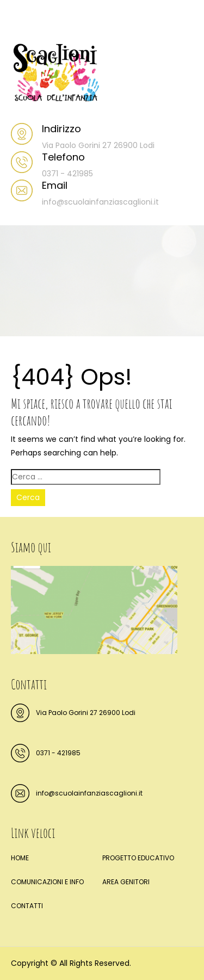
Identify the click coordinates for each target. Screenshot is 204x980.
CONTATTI (27, 906)
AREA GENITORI (126, 882)
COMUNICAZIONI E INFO (47, 882)
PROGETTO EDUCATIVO (138, 858)
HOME (20, 858)
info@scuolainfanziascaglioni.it (89, 793)
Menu (22, 19)
